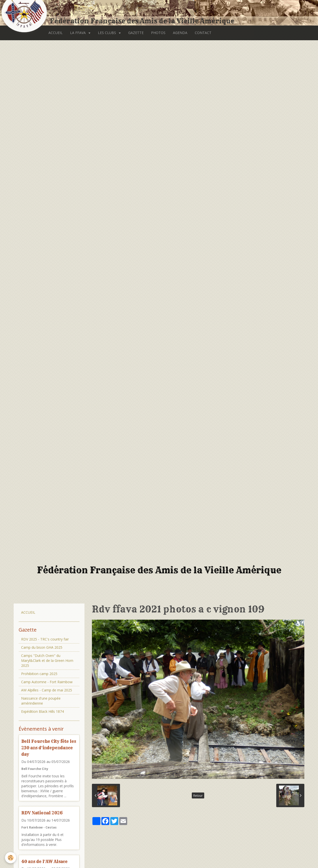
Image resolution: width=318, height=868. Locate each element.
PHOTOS (158, 33)
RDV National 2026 (42, 813)
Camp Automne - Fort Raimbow (47, 682)
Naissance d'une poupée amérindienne (41, 701)
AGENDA (180, 33)
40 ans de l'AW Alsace (44, 861)
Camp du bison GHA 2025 (42, 647)
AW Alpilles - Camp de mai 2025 (47, 690)
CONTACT (203, 33)
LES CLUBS (107, 33)
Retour (198, 795)
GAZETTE (136, 33)
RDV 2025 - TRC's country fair (45, 639)
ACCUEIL (56, 33)
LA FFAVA (78, 33)
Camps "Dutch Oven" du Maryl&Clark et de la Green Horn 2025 (47, 660)
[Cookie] (11, 858)
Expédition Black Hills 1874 (42, 711)
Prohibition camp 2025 (39, 674)
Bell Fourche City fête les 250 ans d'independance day (49, 748)
